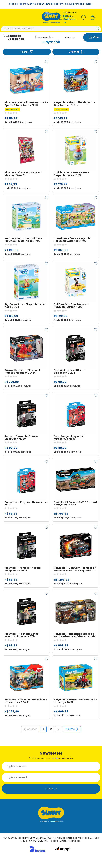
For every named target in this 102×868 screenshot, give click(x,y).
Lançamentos (44, 37)
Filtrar (27, 52)
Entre (67, 16)
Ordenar (76, 52)
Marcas (70, 37)
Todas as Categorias (16, 37)
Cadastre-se (70, 21)
